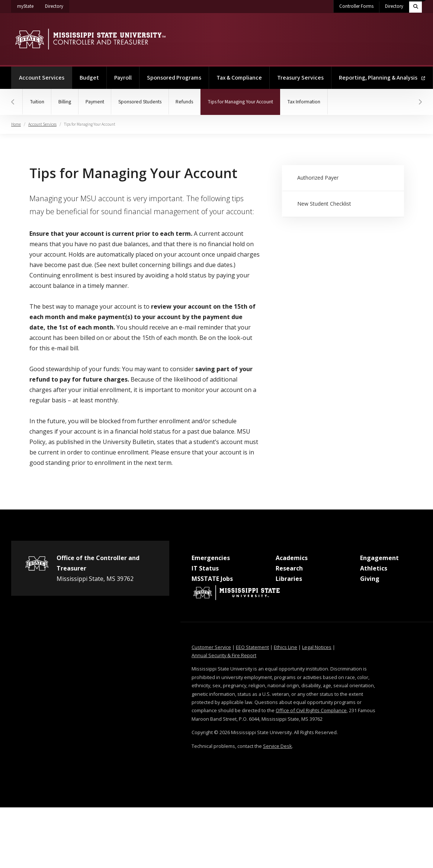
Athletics (374, 568)
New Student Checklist (325, 204)
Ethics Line (286, 647)
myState (28, 5)
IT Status (205, 568)
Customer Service (211, 647)
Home (16, 124)
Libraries (289, 579)
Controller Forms (356, 6)
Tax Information (313, 102)
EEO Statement (252, 647)
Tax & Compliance (239, 78)
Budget (89, 78)
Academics (292, 558)
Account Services (46, 74)
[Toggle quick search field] (416, 6)
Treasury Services (300, 78)
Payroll (123, 78)
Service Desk (278, 746)
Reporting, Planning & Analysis (382, 78)
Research (289, 568)
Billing (67, 102)
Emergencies (211, 558)
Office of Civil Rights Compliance (311, 710)
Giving (370, 579)
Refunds (190, 102)
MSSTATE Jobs (212, 579)
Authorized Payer (318, 178)
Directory (57, 5)
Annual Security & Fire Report (224, 655)
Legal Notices (317, 647)
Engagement (379, 558)
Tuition (38, 102)
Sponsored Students (144, 102)
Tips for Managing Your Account (251, 97)
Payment (97, 102)
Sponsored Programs (174, 78)
